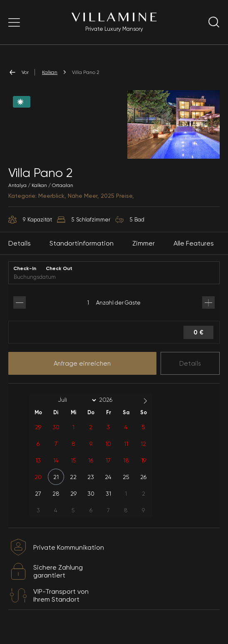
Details (190, 373)
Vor (19, 72)
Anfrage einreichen (82, 373)
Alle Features (194, 252)
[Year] (112, 409)
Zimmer (144, 252)
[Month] (76, 409)
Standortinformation (82, 252)
